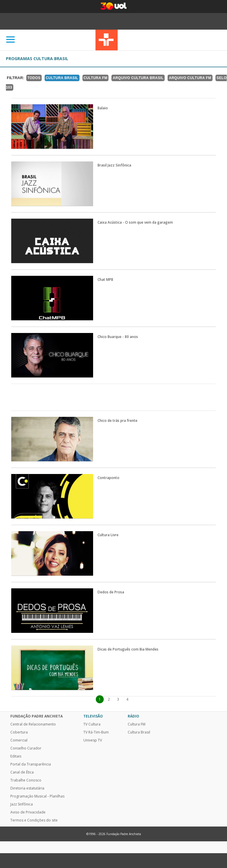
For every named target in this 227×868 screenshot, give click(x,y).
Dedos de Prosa (111, 592)
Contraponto (108, 478)
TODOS (34, 78)
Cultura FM (96, 78)
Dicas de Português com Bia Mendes (128, 649)
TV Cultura (107, 40)
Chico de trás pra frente (117, 421)
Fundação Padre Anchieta (37, 716)
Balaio (103, 108)
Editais (16, 756)
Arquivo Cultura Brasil (138, 78)
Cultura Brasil (62, 78)
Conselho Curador (26, 748)
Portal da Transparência (31, 764)
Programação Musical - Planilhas (37, 796)
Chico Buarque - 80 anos (118, 337)
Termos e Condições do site (34, 820)
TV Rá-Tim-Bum (96, 732)
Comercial (19, 740)
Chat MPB (105, 280)
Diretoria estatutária (27, 788)
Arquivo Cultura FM (190, 78)
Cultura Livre (108, 535)
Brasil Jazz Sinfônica (114, 165)
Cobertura (19, 732)
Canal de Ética (22, 772)
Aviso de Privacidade (28, 812)
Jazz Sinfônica (22, 804)
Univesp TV (93, 740)
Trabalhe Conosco (26, 780)
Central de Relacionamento (33, 724)
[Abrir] (11, 40)
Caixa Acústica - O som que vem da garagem (135, 222)
